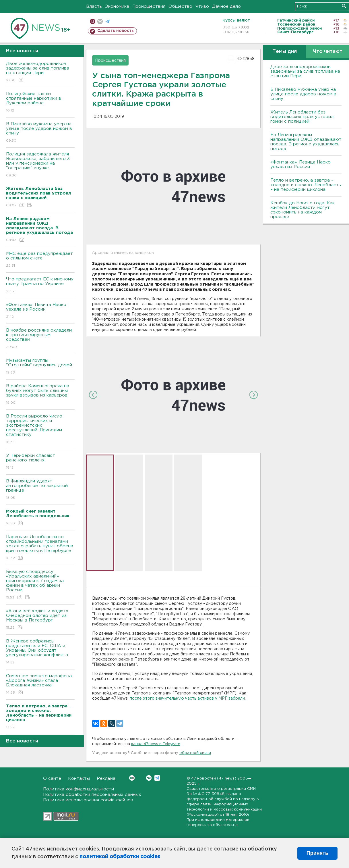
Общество (180, 6)
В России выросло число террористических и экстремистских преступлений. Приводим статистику (40, 429)
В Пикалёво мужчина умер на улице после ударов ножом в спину (40, 133)
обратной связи (195, 753)
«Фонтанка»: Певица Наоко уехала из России (40, 311)
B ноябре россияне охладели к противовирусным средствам (40, 339)
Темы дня (285, 52)
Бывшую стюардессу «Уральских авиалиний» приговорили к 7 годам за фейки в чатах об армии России (40, 585)
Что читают (328, 52)
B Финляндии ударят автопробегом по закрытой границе (40, 490)
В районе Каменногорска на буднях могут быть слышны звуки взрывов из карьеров (40, 395)
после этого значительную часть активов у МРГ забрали (187, 698)
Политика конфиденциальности (78, 789)
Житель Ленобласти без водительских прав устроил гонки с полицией (302, 117)
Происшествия (149, 6)
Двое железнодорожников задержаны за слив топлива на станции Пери (40, 72)
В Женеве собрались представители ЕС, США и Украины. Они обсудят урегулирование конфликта (40, 652)
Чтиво (202, 6)
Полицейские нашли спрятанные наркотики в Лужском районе (40, 102)
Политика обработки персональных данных (92, 795)
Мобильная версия (93, 21)
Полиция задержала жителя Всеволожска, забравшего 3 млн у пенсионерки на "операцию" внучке (40, 165)
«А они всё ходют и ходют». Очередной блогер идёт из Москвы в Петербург (40, 620)
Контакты (79, 778)
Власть (94, 6)
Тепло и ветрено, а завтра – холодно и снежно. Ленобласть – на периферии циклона (306, 185)
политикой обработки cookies (120, 857)
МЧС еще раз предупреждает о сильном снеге (40, 260)
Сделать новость (116, 31)
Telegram (157, 778)
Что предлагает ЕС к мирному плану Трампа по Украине (40, 285)
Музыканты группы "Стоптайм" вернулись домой (40, 367)
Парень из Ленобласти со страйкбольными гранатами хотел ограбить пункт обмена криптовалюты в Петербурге (40, 548)
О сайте (52, 778)
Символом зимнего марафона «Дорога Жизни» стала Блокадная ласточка (40, 685)
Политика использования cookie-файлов (88, 800)
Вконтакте (132, 778)
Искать (344, 6)
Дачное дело (226, 6)
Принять (317, 853)
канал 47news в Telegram (156, 744)
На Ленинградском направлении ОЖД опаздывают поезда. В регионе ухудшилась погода (306, 142)
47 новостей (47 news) (214, 778)
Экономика (117, 6)
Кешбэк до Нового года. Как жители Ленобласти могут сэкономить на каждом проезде (303, 210)
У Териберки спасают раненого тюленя (40, 462)
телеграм (107, 21)
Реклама (106, 778)
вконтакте (100, 21)
